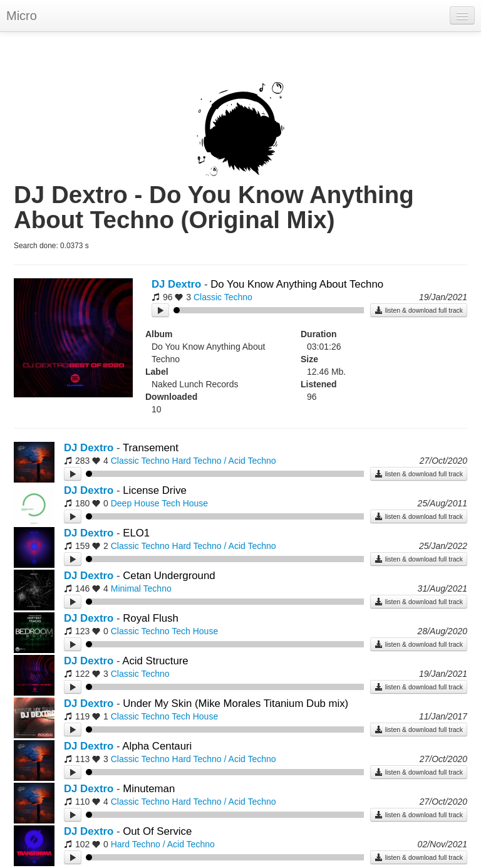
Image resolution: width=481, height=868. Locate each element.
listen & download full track (419, 310)
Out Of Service (157, 831)
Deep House (135, 503)
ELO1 (136, 533)
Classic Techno (223, 297)
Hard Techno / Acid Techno (224, 461)
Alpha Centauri (157, 746)
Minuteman (149, 789)
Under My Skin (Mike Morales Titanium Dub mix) (235, 703)
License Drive (155, 490)
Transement (151, 448)
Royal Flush (151, 618)
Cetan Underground (169, 576)
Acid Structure (155, 661)
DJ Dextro (176, 284)
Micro (22, 16)
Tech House (185, 503)
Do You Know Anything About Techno (297, 284)
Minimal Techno (141, 588)
